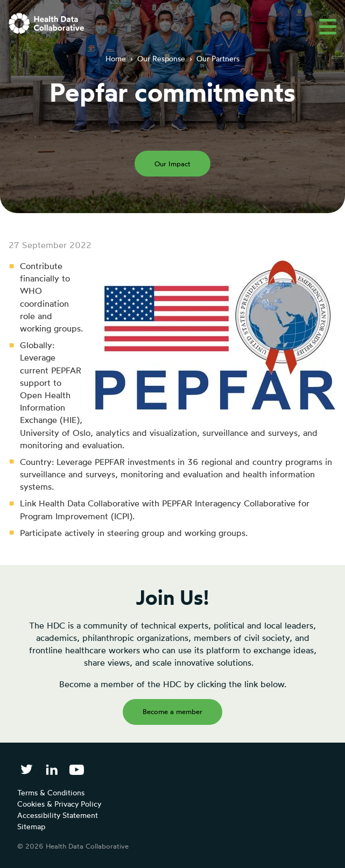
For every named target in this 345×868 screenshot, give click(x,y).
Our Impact (172, 164)
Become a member (172, 711)
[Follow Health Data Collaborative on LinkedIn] (51, 769)
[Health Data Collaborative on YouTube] (77, 769)
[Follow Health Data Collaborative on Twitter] (27, 769)
